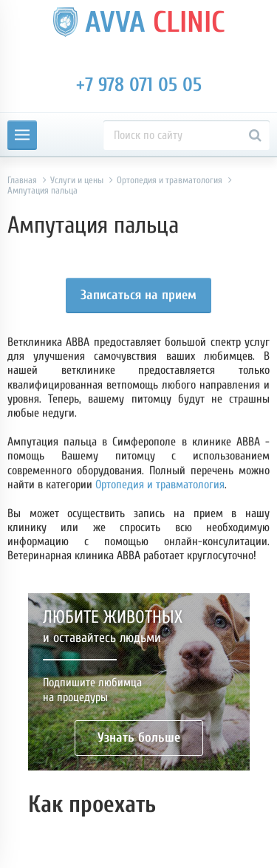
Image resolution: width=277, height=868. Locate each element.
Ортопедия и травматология (160, 485)
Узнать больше (139, 738)
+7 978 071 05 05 (139, 85)
